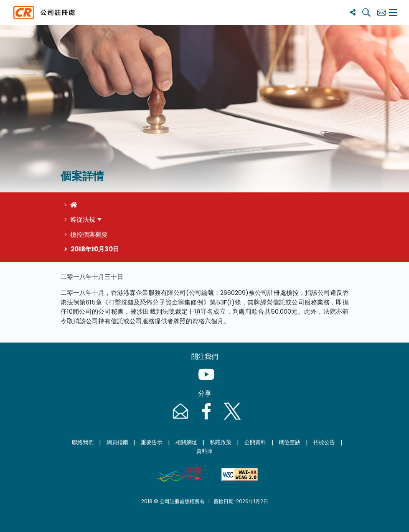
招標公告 (324, 442)
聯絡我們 (83, 442)
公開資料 (255, 442)
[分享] (353, 12)
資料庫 (204, 451)
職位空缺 (290, 442)
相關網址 (186, 442)
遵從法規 (83, 219)
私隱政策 (221, 442)
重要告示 (152, 442)
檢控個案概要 (89, 234)
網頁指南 (117, 442)
